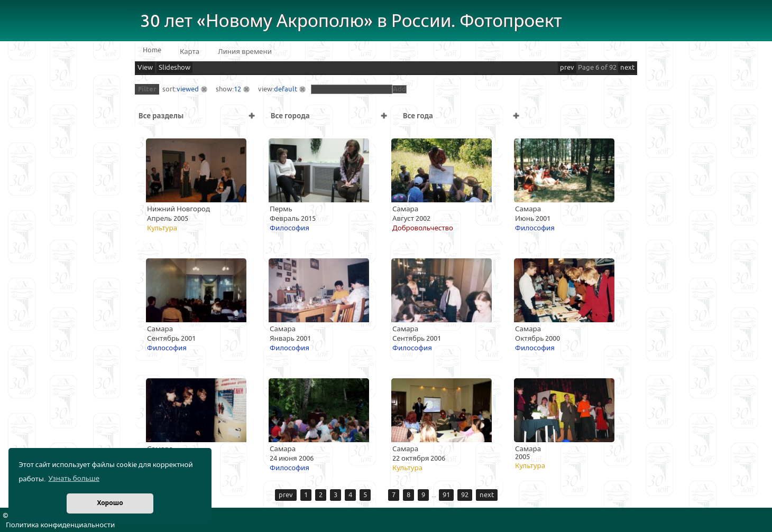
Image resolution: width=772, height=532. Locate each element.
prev (567, 68)
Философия (289, 228)
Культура (162, 228)
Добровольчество (423, 228)
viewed (188, 89)
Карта (190, 52)
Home (152, 50)
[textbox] (352, 89)
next (627, 68)
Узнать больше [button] (74, 479)
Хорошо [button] (110, 503)
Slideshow (174, 68)
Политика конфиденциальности (60, 525)
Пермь (281, 209)
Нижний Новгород (178, 209)
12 (237, 89)
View (145, 68)
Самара (405, 209)
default (286, 89)
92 (465, 495)
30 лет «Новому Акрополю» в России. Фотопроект (351, 21)
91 (446, 495)
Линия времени (245, 52)
